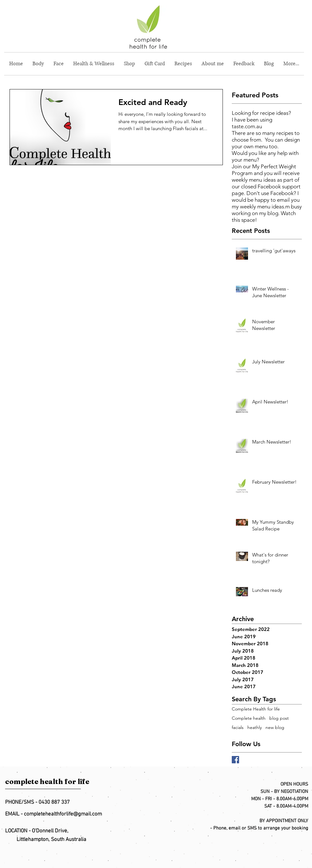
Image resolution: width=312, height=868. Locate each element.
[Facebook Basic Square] (235, 760)
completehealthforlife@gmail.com (63, 814)
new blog (275, 728)
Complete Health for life (256, 709)
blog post (279, 718)
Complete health (249, 718)
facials (238, 728)
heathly (255, 728)
